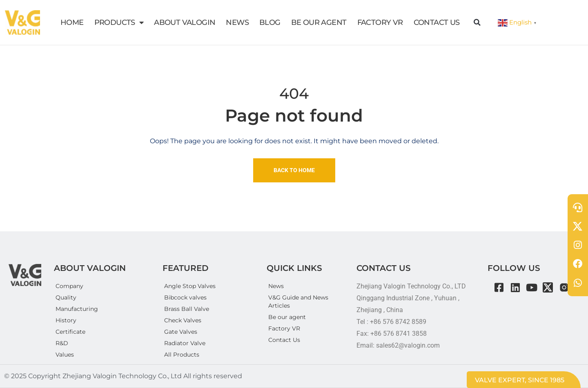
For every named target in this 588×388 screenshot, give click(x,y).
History (66, 320)
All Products (182, 355)
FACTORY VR (380, 22)
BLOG (270, 22)
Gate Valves (181, 332)
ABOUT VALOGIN (185, 22)
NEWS (237, 22)
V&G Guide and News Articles (298, 302)
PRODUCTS (119, 22)
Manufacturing (77, 309)
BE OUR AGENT (319, 22)
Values (65, 355)
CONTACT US (437, 22)
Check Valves (183, 320)
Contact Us (284, 340)
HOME (72, 22)
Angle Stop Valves (190, 286)
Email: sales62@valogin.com (398, 345)
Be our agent (287, 317)
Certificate (70, 332)
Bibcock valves (185, 297)
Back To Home (294, 170)
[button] (477, 22)
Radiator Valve (185, 343)
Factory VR (284, 328)
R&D (62, 343)
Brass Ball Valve (187, 309)
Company (69, 286)
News (276, 286)
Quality (66, 297)
